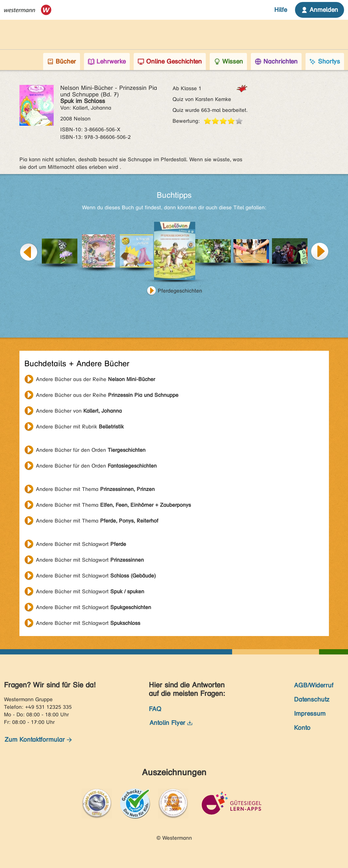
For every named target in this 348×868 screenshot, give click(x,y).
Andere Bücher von (79, 411)
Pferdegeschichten (180, 291)
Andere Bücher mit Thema (95, 489)
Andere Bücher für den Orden (91, 450)
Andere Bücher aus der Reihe (95, 379)
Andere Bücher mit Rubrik (80, 427)
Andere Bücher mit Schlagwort (81, 544)
